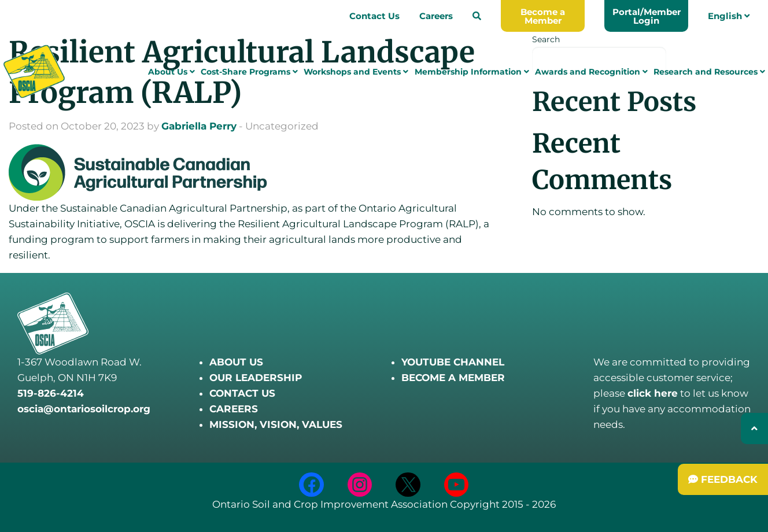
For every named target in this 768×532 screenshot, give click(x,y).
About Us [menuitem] (171, 73)
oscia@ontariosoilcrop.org (84, 409)
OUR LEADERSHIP (256, 378)
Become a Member (543, 16)
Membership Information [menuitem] (472, 73)
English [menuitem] (729, 16)
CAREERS (234, 409)
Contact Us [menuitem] (374, 16)
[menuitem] (477, 16)
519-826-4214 (51, 393)
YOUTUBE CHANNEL (453, 362)
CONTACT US (242, 393)
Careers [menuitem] (436, 16)
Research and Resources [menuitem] (709, 73)
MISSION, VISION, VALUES (276, 424)
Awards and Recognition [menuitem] (591, 73)
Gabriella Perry (199, 126)
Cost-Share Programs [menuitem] (249, 73)
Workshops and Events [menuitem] (356, 73)
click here (653, 393)
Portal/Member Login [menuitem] (647, 16)
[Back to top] (754, 428)
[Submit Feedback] (723, 479)
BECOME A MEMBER (453, 378)
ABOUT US (236, 362)
